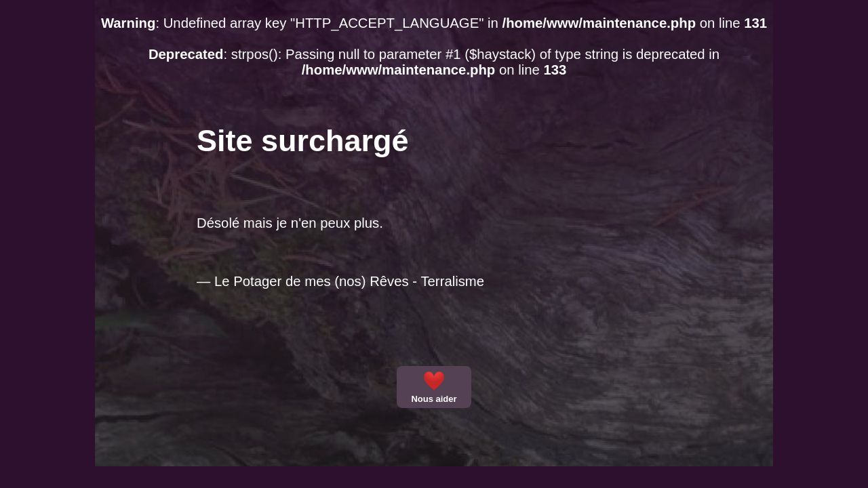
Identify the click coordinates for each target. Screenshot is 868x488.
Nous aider (434, 387)
